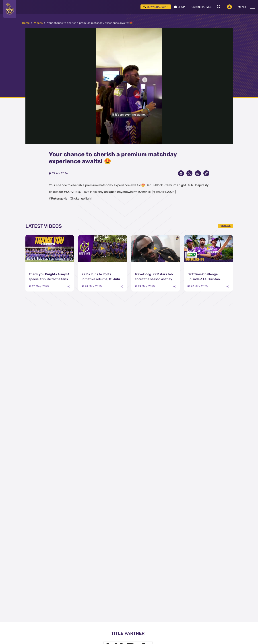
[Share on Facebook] (181, 173)
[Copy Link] (206, 173)
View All (226, 226)
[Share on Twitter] (189, 173)
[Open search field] (220, 7)
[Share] (69, 286)
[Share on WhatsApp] (198, 173)
